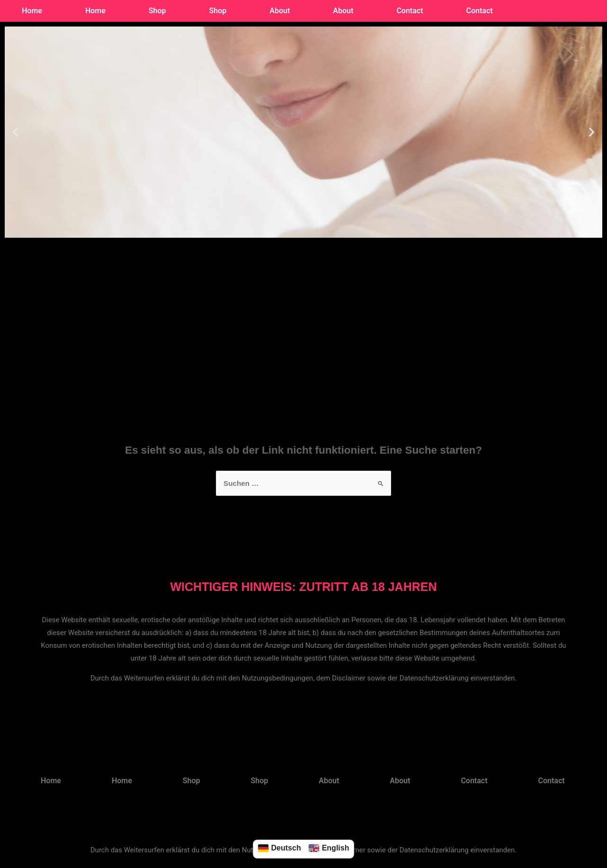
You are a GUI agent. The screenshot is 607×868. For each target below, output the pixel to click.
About (280, 11)
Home (32, 11)
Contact (410, 11)
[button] (15, 132)
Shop (157, 11)
